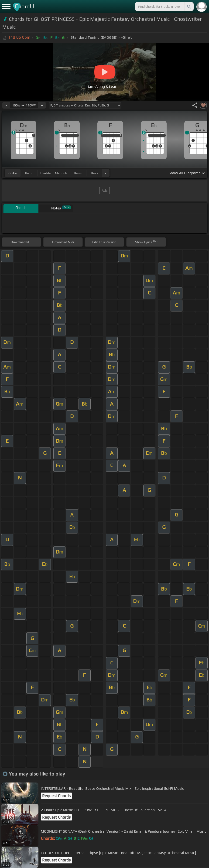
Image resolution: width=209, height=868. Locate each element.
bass (94, 173)
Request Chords (56, 796)
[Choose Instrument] (106, 173)
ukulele (45, 173)
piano (29, 173)
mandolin (62, 173)
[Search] (189, 7)
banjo (78, 173)
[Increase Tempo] (42, 105)
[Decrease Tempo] (6, 105)
